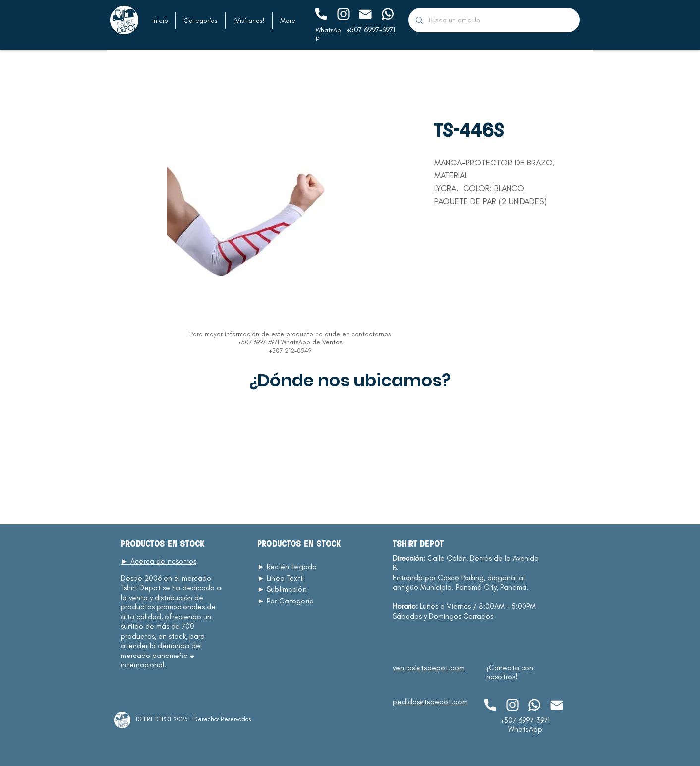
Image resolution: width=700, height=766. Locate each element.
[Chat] (321, 14)
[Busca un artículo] (494, 20)
